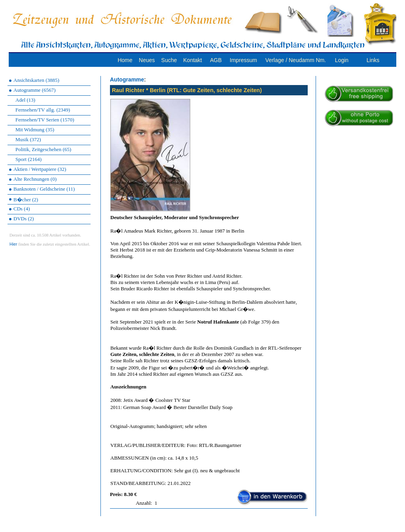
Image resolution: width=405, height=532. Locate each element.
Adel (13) (25, 100)
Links (373, 60)
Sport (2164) (28, 159)
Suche (169, 60)
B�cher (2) (26, 200)
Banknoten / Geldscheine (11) (44, 189)
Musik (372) (28, 139)
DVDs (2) (24, 219)
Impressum (243, 60)
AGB (216, 60)
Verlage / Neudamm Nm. (296, 60)
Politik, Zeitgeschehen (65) (43, 149)
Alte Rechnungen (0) (35, 179)
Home (125, 60)
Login (342, 60)
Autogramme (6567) (35, 90)
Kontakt (192, 60)
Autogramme (127, 80)
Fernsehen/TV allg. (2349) (43, 110)
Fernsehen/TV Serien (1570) (45, 120)
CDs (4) (22, 209)
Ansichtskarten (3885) (36, 80)
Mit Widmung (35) (35, 130)
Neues (147, 60)
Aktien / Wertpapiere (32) (40, 169)
